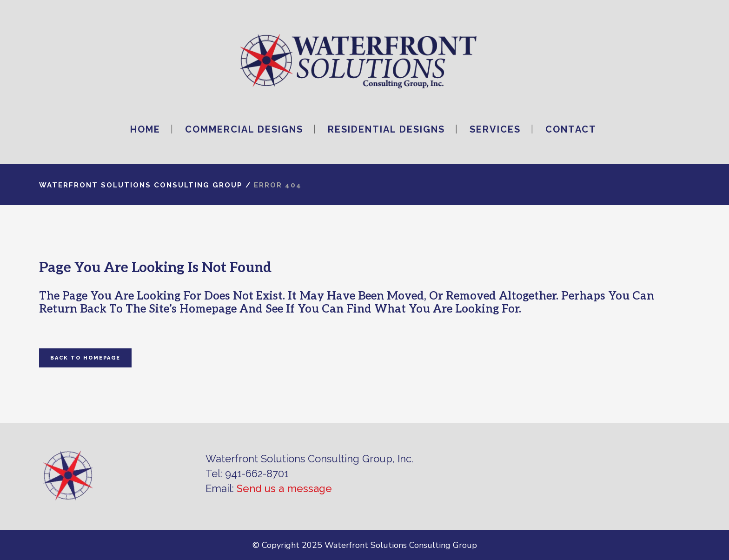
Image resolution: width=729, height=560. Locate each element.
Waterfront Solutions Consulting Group (141, 185)
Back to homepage (85, 358)
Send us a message (284, 488)
